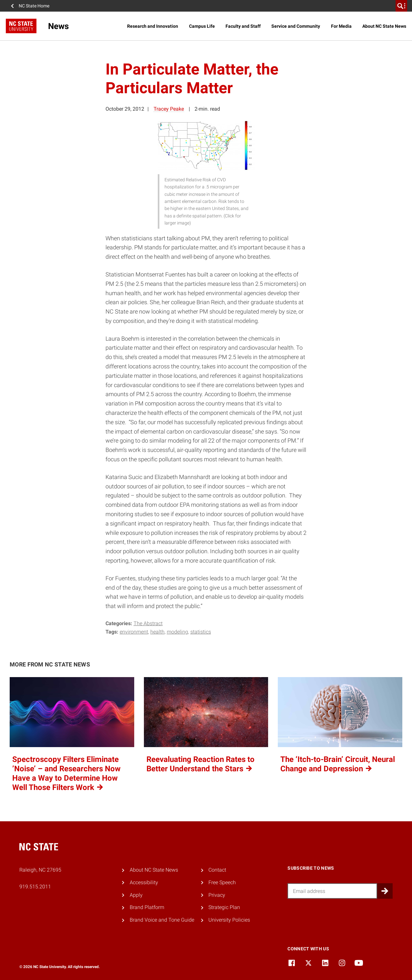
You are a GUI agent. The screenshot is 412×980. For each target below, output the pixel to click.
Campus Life (202, 26)
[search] (401, 6)
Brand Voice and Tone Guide (162, 920)
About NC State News (384, 26)
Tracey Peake (169, 109)
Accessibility (144, 882)
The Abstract (148, 623)
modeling (177, 632)
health (157, 632)
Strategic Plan (224, 907)
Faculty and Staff (243, 26)
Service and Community (296, 26)
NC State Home (34, 6)
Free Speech (222, 882)
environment (134, 632)
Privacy (217, 895)
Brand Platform (147, 907)
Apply (136, 895)
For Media (341, 26)
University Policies (229, 920)
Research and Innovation (153, 26)
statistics (201, 632)
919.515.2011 (35, 887)
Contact (217, 870)
